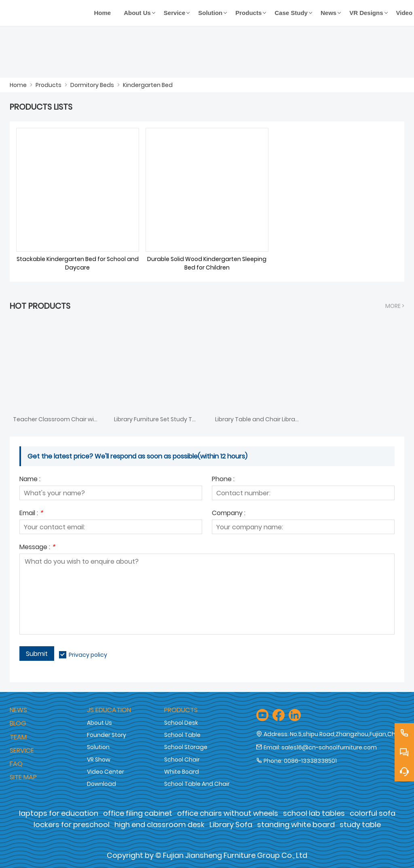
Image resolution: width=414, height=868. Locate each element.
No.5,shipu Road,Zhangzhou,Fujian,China (347, 734)
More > (395, 306)
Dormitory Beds (92, 85)
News (18, 710)
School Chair (182, 760)
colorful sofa (373, 813)
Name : (30, 480)
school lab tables (314, 813)
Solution (98, 747)
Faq (16, 764)
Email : (31, 514)
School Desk (181, 723)
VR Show (99, 760)
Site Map (23, 777)
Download (101, 784)
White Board (182, 772)
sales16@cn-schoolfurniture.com (329, 747)
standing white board (296, 824)
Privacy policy (88, 655)
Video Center (106, 772)
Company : (229, 514)
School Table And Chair (197, 784)
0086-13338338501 (310, 761)
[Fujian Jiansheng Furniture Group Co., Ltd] (49, 13)
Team (18, 737)
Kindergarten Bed (148, 85)
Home (18, 85)
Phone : (223, 480)
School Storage (186, 747)
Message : (37, 548)
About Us (99, 723)
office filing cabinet (138, 813)
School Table (182, 735)
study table (360, 824)
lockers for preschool (72, 824)
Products (49, 85)
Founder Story (107, 735)
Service (22, 750)
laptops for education (59, 813)
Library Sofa (231, 824)
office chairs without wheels (228, 813)
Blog (18, 723)
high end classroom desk (159, 824)
